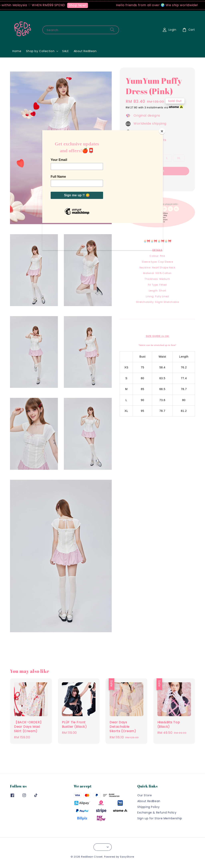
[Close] (162, 131)
